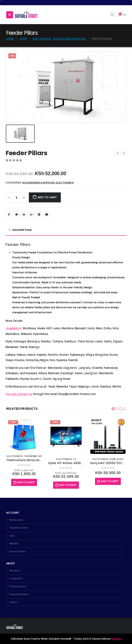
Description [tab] (22, 230)
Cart (12, 536)
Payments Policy (19, 594)
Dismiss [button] (116, 639)
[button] (113, 409)
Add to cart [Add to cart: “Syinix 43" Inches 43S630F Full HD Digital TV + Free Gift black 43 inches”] (68, 485)
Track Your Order (19, 528)
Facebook (9, 214)
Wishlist (14, 544)
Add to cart (47, 197)
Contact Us (16, 578)
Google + (32, 214)
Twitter (16, 214)
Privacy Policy (17, 551)
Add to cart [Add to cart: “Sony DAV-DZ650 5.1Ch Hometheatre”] (110, 481)
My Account (16, 520)
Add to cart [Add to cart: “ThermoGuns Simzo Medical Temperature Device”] (26, 482)
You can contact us (19, 394)
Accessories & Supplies (38, 183)
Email (46, 214)
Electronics (65, 183)
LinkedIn (24, 214)
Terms (13, 602)
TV (75, 459)
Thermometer (33, 456)
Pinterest (39, 214)
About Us (15, 571)
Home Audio (117, 459)
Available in (13, 328)
